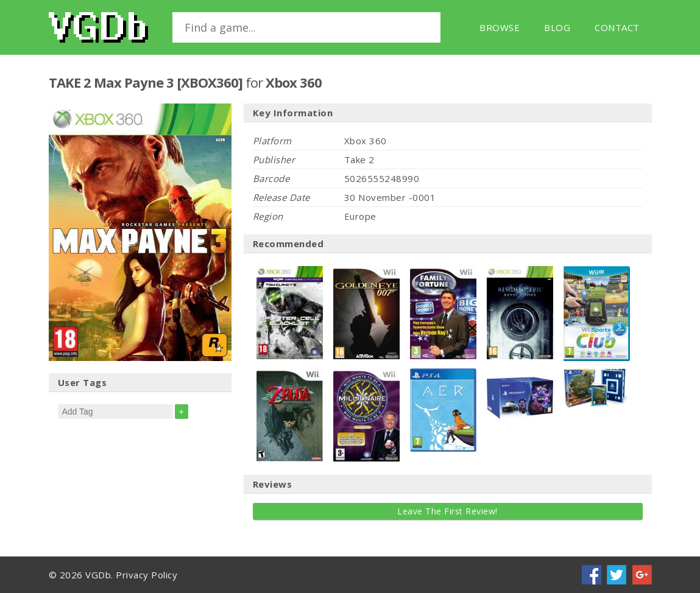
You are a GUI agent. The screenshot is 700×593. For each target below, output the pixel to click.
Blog (557, 27)
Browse (500, 27)
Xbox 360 (294, 82)
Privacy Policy (147, 575)
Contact (617, 27)
